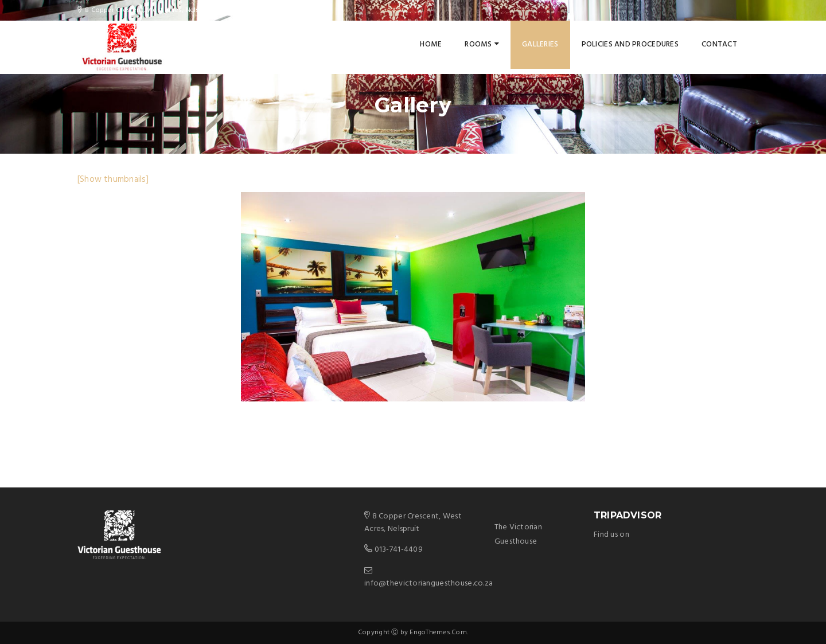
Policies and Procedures (630, 44)
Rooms (482, 44)
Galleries (540, 44)
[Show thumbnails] (113, 179)
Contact (719, 44)
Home (431, 44)
